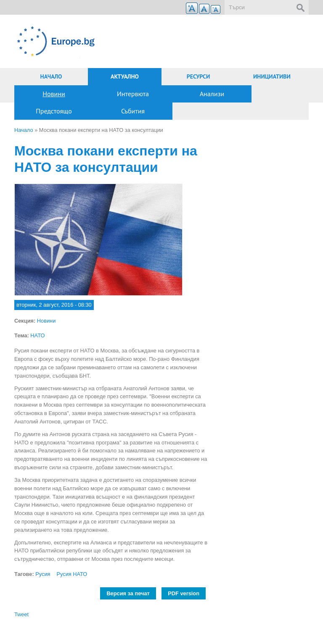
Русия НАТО (72, 574)
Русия (43, 574)
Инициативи (272, 76)
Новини (54, 94)
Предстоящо (54, 111)
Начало (51, 76)
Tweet (21, 614)
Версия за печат (128, 593)
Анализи (212, 94)
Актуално (125, 76)
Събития (133, 111)
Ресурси (199, 76)
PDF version (184, 593)
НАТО (37, 335)
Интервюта (133, 94)
